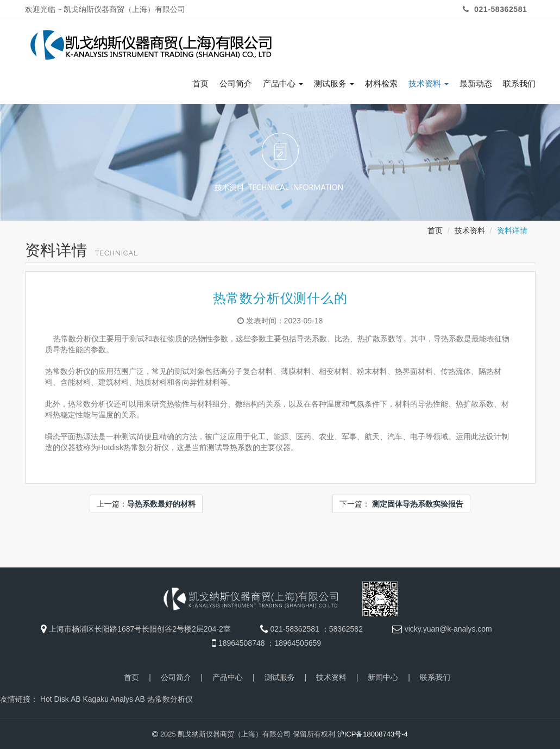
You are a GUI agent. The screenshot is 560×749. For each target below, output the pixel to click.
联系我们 (519, 82)
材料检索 (381, 82)
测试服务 (334, 82)
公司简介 (236, 82)
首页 (200, 82)
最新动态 (476, 82)
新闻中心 (383, 676)
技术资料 (429, 82)
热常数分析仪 (170, 697)
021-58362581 (494, 9)
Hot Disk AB (61, 697)
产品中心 (283, 82)
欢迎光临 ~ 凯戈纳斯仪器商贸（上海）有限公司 (105, 9)
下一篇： (401, 502)
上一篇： (146, 502)
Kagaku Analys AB (114, 697)
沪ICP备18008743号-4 (373, 732)
